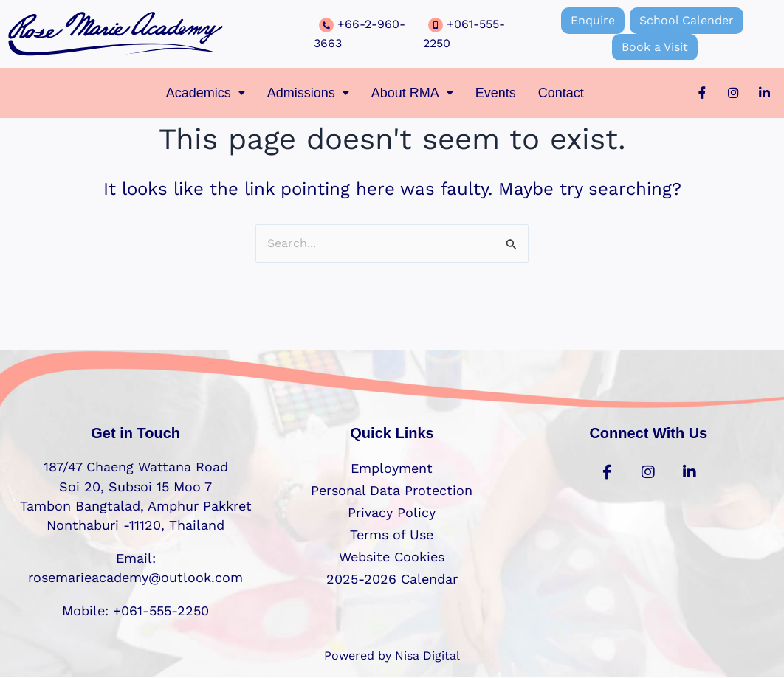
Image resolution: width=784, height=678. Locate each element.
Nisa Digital (427, 655)
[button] (206, 93)
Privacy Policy (392, 512)
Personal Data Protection (392, 490)
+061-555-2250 (159, 610)
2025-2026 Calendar (392, 579)
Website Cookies (392, 557)
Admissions (308, 93)
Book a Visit (655, 47)
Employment (392, 468)
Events (496, 93)
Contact (561, 93)
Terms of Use (392, 535)
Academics (206, 93)
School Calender (687, 20)
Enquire (593, 20)
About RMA (412, 93)
